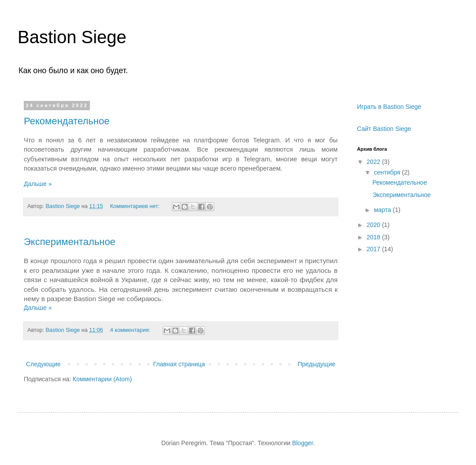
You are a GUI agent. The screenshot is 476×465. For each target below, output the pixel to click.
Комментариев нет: (136, 206)
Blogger (303, 443)
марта (383, 210)
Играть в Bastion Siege (389, 107)
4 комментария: (131, 330)
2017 (374, 249)
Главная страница (179, 364)
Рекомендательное (67, 121)
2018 (374, 237)
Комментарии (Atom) (102, 379)
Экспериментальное (70, 242)
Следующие (43, 364)
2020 (374, 225)
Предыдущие (316, 364)
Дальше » (38, 184)
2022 (374, 162)
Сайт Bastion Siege (384, 129)
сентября (388, 172)
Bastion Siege (72, 37)
